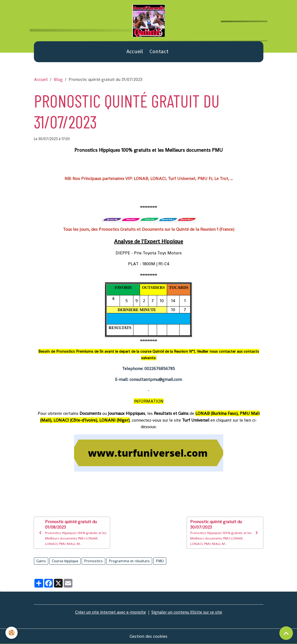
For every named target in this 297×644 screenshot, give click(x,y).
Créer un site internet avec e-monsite (111, 612)
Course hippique (65, 561)
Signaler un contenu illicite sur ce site (187, 612)
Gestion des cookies (148, 636)
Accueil (135, 51)
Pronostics (93, 561)
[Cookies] (12, 633)
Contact (159, 51)
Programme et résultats (129, 561)
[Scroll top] (286, 633)
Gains (41, 561)
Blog (58, 79)
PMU (160, 561)
